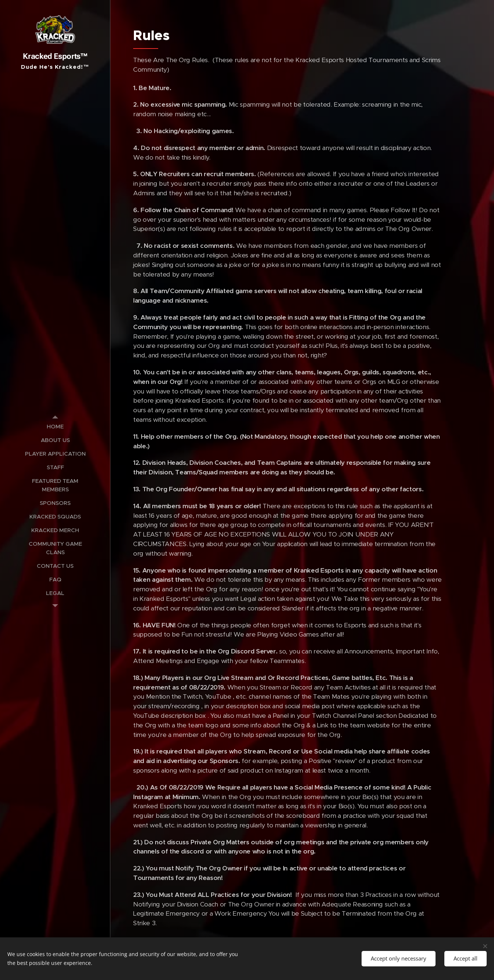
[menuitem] (55, 426)
